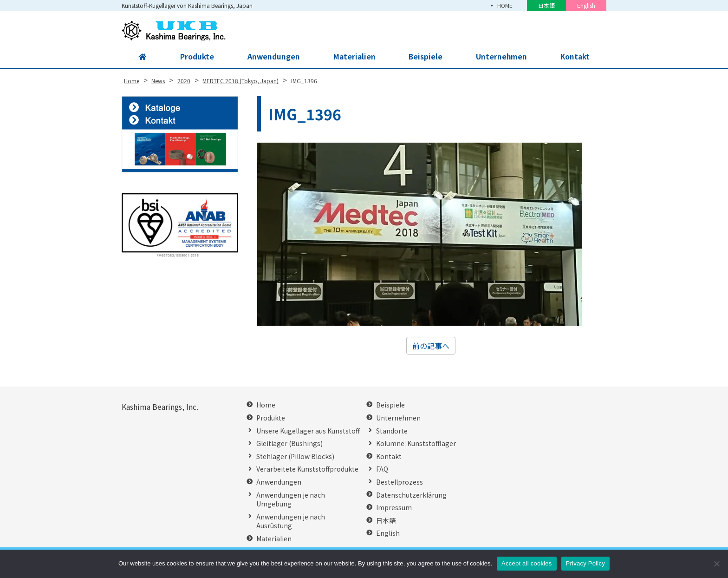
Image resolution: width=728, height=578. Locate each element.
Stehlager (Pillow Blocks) (295, 456)
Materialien (354, 57)
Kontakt (575, 57)
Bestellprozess (400, 482)
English (586, 5)
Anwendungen (273, 57)
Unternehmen (501, 57)
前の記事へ (431, 346)
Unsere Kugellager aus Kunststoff (308, 431)
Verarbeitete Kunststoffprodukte (307, 469)
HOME (504, 5)
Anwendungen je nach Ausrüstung (291, 522)
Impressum (394, 508)
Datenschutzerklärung (411, 495)
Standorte (392, 431)
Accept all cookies (527, 563)
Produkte (196, 57)
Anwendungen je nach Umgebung (291, 500)
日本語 (546, 5)
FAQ (382, 469)
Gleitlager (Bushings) (289, 443)
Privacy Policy (585, 563)
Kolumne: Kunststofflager (416, 443)
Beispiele (425, 57)
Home (266, 405)
